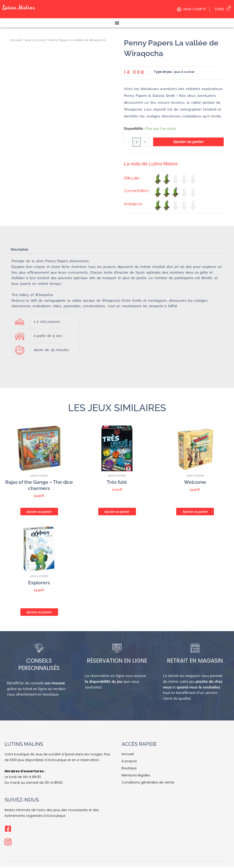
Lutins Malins (23, 7)
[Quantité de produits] (137, 142)
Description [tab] (20, 251)
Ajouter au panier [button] (39, 512)
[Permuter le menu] (117, 23)
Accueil (16, 40)
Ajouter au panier (189, 142)
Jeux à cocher (35, 40)
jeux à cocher (185, 72)
